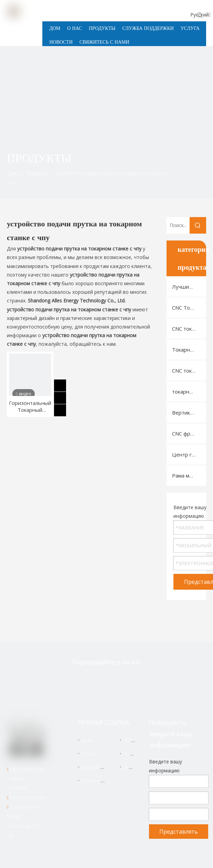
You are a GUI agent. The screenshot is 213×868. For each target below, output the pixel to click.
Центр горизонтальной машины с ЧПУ (189, 454)
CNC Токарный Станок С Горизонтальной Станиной (189, 308)
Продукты (94, 767)
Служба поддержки (105, 780)
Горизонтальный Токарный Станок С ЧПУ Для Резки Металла (30, 406)
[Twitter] (73, 681)
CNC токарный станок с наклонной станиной (189, 329)
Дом (87, 740)
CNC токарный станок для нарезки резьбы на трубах (189, 371)
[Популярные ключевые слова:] (200, 15)
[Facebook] (95, 681)
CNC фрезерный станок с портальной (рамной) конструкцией (189, 433)
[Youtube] (138, 681)
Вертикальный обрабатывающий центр (189, 412)
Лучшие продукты (189, 287)
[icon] (195, 165)
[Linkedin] (117, 681)
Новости (134, 753)
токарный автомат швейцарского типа (189, 392)
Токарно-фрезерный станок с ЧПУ (189, 350)
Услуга (131, 740)
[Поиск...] (178, 225)
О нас (88, 753)
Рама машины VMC (189, 475)
